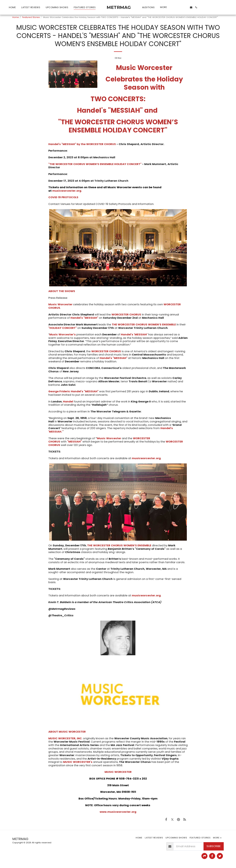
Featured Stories (31, 17)
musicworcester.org (67, 191)
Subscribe (214, 846)
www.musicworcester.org (118, 812)
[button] (175, 7)
